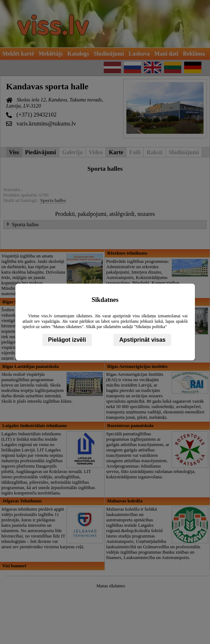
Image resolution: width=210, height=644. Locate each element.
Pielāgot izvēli (67, 340)
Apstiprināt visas (142, 340)
